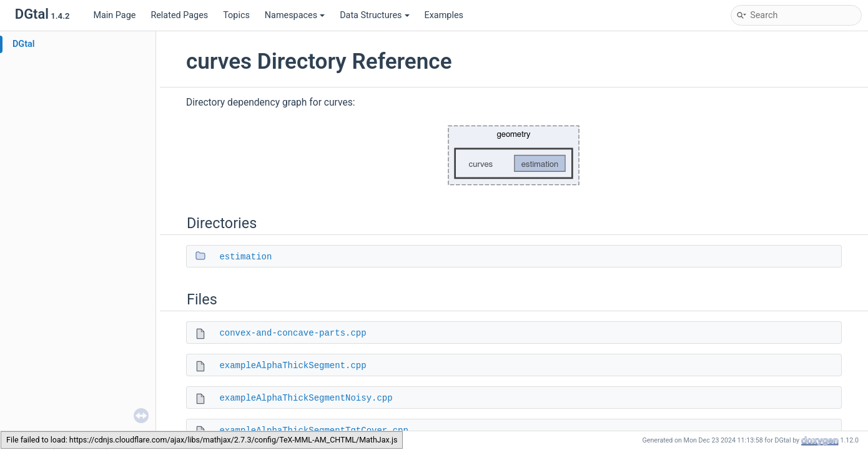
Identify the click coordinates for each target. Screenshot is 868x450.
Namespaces (295, 15)
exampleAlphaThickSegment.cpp (293, 366)
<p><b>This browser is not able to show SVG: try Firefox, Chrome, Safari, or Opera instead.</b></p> (514, 155)
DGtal (24, 44)
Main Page (114, 15)
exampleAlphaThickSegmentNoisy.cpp (306, 398)
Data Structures (374, 15)
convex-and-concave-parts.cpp (293, 333)
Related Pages (179, 15)
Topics (236, 15)
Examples (444, 15)
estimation (245, 257)
